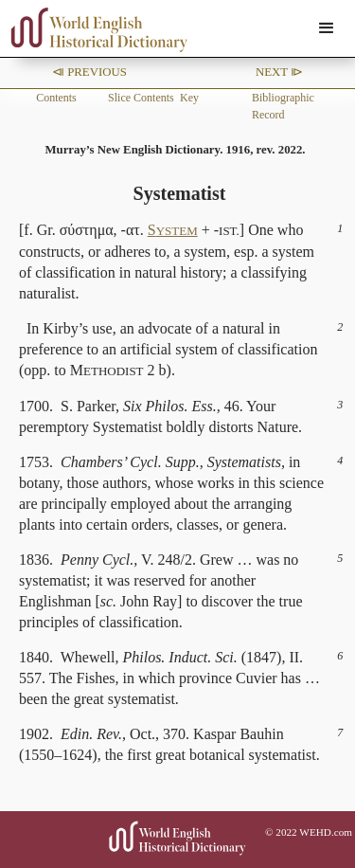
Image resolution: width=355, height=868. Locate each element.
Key (189, 98)
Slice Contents (141, 98)
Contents (56, 98)
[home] (95, 30)
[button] (327, 28)
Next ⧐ (279, 72)
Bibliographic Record (283, 106)
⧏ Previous (89, 72)
